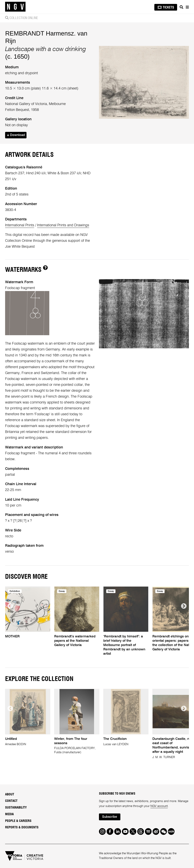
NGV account (159, 806)
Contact (11, 801)
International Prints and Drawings (63, 225)
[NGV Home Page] (15, 7)
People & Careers (18, 821)
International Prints (20, 225)
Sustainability (16, 808)
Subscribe (110, 817)
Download (16, 135)
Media (9, 814)
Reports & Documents (22, 827)
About (10, 794)
